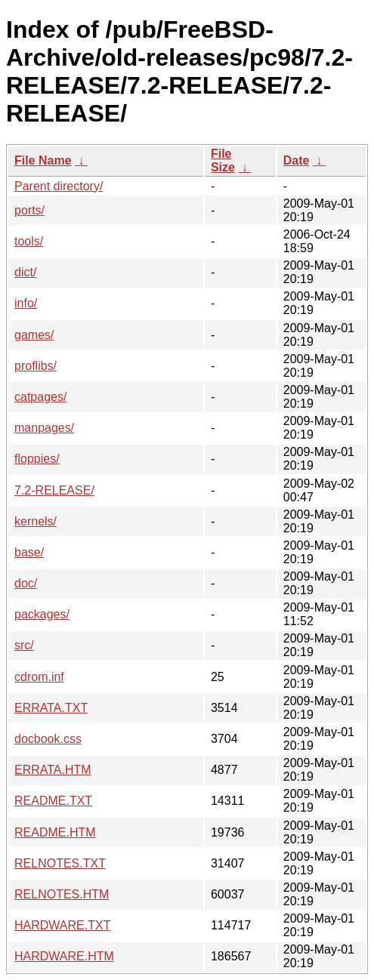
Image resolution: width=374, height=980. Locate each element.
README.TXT (53, 801)
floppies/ (37, 459)
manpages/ (44, 428)
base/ (29, 552)
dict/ (25, 272)
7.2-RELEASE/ (54, 490)
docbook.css (48, 739)
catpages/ (40, 397)
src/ (24, 645)
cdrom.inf (39, 677)
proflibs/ (36, 366)
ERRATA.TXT (51, 708)
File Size (223, 160)
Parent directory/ (59, 186)
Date (297, 160)
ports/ (29, 210)
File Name (43, 160)
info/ (26, 303)
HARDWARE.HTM (64, 956)
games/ (34, 335)
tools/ (29, 241)
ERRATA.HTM (53, 770)
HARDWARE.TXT (62, 925)
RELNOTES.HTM (62, 894)
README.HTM (55, 832)
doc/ (26, 583)
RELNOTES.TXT (60, 863)
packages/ (42, 614)
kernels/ (36, 521)
